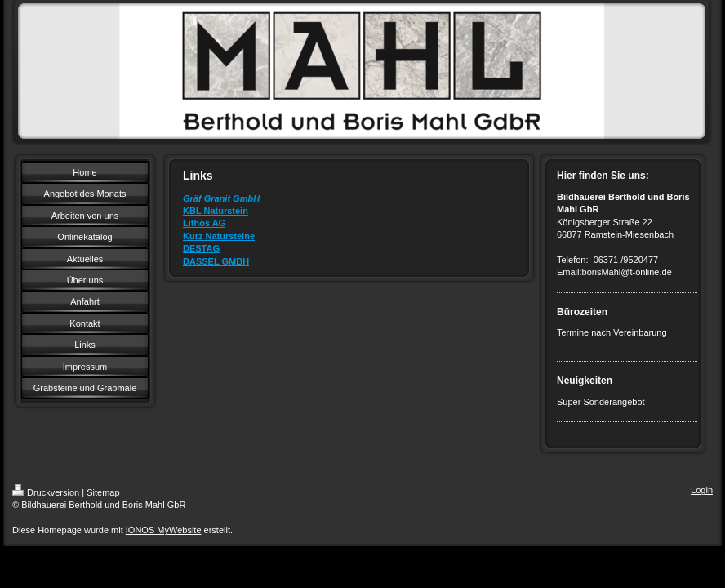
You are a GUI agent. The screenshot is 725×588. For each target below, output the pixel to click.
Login (702, 490)
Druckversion (46, 492)
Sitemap (103, 492)
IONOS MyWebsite (164, 530)
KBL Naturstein (216, 211)
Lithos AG (204, 223)
